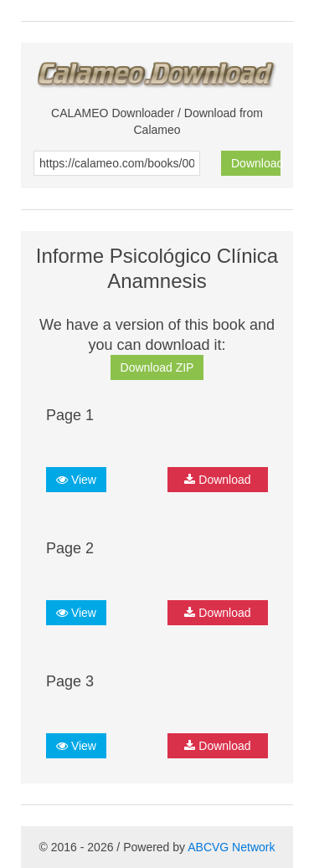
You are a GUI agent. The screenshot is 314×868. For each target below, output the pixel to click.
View (76, 480)
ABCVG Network (231, 847)
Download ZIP (157, 367)
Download (256, 163)
